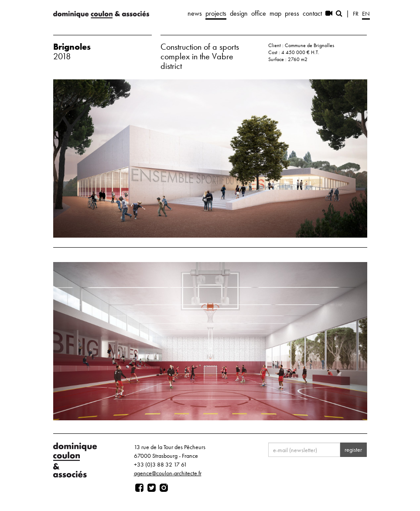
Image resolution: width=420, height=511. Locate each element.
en (366, 14)
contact (312, 13)
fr (356, 14)
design (239, 13)
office (259, 13)
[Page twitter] (152, 488)
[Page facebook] (139, 488)
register (353, 450)
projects (216, 13)
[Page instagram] (164, 488)
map (275, 13)
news (195, 13)
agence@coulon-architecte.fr (168, 473)
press (292, 13)
